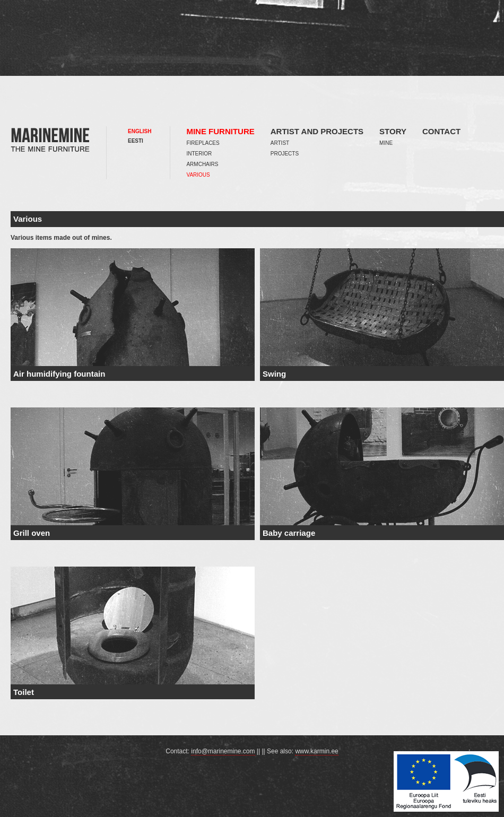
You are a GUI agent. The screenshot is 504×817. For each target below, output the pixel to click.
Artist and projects (317, 131)
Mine (386, 143)
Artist (280, 143)
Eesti (136, 141)
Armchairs (202, 164)
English (140, 131)
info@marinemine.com (223, 751)
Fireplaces (203, 143)
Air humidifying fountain (59, 374)
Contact (441, 131)
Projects (285, 154)
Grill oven (32, 533)
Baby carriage (289, 533)
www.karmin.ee (316, 751)
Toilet (24, 692)
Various (198, 175)
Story (393, 131)
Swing (274, 374)
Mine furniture (220, 131)
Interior (199, 154)
